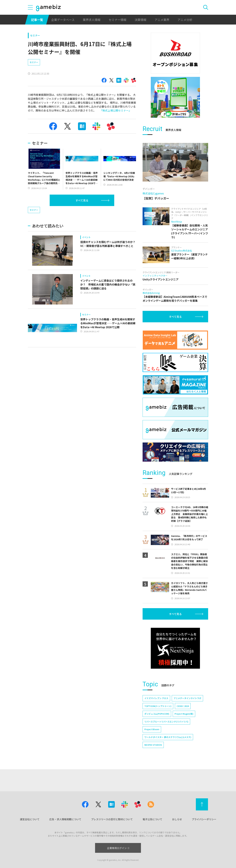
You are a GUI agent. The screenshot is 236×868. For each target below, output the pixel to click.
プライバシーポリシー (204, 819)
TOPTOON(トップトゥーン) (158, 706)
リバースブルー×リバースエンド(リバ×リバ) (166, 722)
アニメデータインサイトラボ (187, 698)
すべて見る (82, 200)
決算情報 (140, 20)
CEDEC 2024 (183, 706)
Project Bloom (152, 729)
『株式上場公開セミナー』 (116, 110)
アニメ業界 (162, 20)
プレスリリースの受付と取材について (112, 819)
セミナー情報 (118, 20)
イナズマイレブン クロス (156, 698)
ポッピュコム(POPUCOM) (157, 714)
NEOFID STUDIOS (153, 745)
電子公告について (152, 819)
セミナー (35, 35)
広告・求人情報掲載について (65, 819)
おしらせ (177, 819)
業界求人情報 (92, 20)
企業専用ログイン (118, 848)
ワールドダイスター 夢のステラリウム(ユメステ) (168, 737)
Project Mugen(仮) (184, 714)
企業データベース (63, 20)
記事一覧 (37, 20)
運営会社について (30, 819)
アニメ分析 (185, 20)
